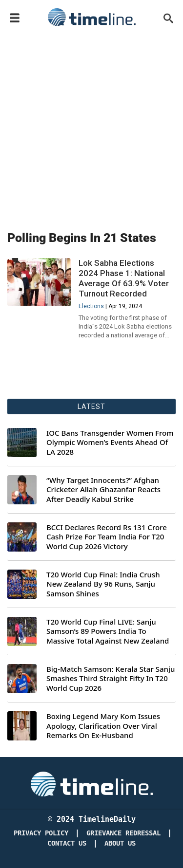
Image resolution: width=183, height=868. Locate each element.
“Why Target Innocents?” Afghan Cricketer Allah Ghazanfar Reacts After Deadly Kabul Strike (103, 490)
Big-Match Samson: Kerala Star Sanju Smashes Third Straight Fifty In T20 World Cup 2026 (111, 679)
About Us (120, 843)
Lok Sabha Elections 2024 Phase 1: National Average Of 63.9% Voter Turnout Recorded (124, 278)
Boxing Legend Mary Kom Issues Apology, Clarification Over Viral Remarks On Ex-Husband (103, 726)
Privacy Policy (41, 833)
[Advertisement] (91, 126)
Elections (91, 306)
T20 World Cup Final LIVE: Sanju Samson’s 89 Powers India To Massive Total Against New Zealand (108, 631)
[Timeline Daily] (92, 783)
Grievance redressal (123, 833)
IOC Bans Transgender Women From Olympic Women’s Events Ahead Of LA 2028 (110, 443)
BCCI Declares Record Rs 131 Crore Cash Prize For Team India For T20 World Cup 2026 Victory (107, 537)
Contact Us (67, 843)
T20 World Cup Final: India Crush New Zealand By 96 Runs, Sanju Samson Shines (103, 584)
